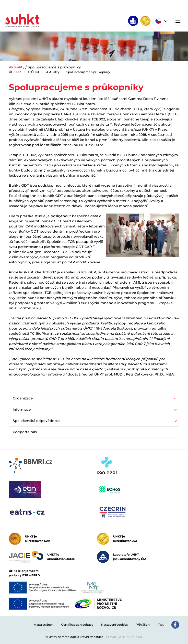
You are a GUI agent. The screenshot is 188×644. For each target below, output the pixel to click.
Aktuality (17, 67)
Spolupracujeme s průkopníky (88, 72)
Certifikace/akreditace (77, 625)
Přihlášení (143, 625)
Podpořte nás (25, 432)
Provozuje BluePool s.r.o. (124, 637)
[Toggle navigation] (178, 21)
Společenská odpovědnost (36, 421)
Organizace (23, 398)
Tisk (161, 625)
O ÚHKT (34, 72)
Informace (22, 409)
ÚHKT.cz (15, 72)
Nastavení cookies (114, 625)
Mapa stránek (44, 625)
